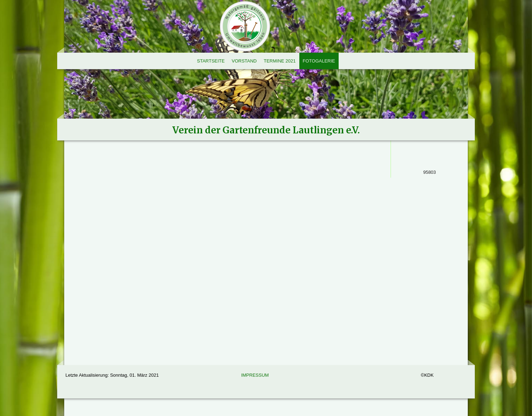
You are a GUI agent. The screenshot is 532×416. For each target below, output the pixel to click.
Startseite (211, 61)
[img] (266, 70)
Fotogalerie (319, 61)
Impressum (255, 375)
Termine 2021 (280, 61)
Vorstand (244, 61)
